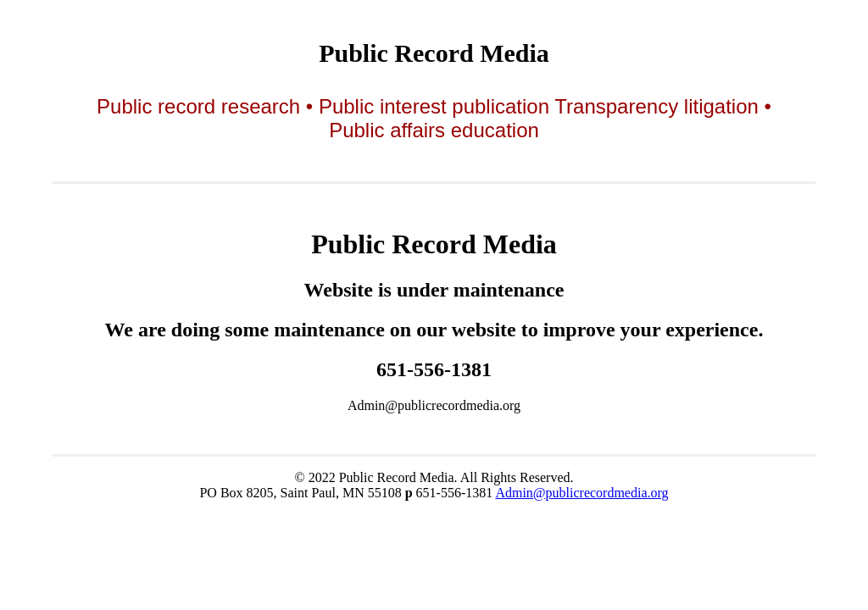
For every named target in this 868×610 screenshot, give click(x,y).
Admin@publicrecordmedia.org (581, 493)
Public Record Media (434, 53)
